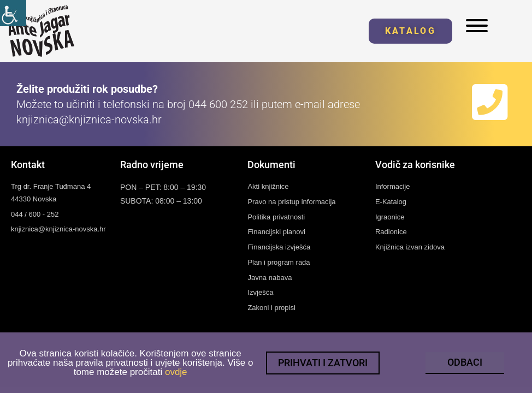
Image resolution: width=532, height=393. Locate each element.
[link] (13, 13)
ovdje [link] (176, 373)
